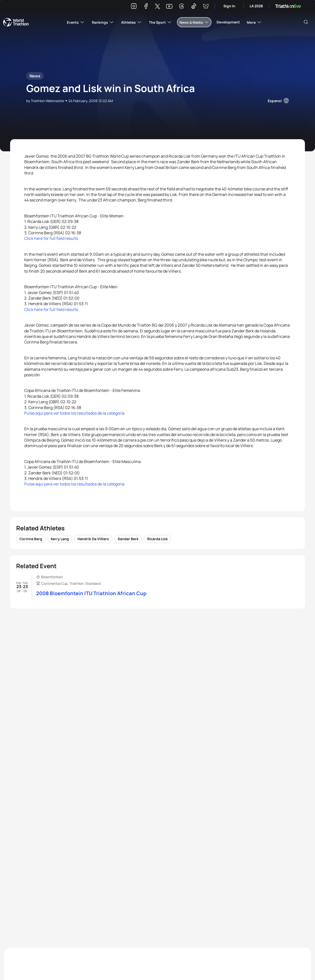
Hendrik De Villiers (93, 539)
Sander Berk (128, 539)
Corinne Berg (31, 539)
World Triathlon (16, 22)
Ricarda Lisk (157, 539)
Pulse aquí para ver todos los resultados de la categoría (74, 413)
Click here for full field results (51, 238)
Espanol (275, 101)
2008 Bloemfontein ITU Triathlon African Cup (91, 593)
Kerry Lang (60, 539)
